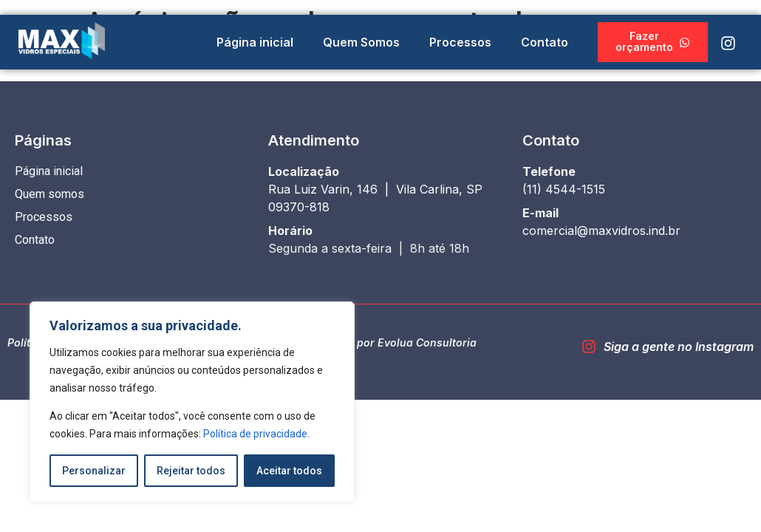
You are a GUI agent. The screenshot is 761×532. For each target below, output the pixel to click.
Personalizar (94, 471)
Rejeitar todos (191, 471)
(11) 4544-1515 (564, 189)
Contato (545, 42)
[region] (192, 402)
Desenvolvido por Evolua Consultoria (380, 342)
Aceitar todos (289, 471)
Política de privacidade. (256, 434)
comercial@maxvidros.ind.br (601, 231)
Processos (460, 42)
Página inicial (255, 42)
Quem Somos (361, 42)
